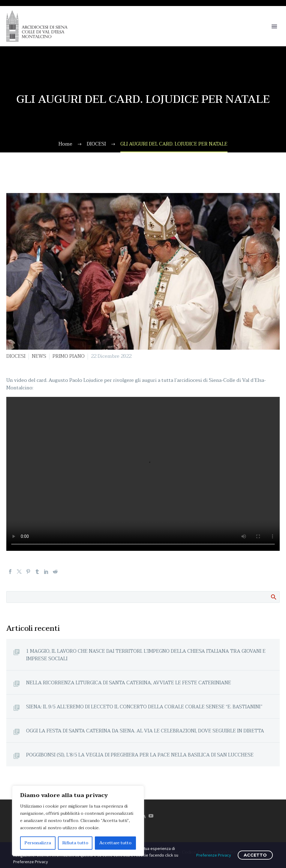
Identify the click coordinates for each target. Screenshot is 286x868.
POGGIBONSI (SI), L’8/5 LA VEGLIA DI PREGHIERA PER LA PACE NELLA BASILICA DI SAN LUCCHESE (140, 755)
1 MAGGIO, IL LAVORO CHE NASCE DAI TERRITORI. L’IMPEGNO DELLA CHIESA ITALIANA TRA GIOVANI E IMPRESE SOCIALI (146, 655)
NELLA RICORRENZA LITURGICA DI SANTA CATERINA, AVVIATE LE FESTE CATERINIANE (129, 683)
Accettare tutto (115, 843)
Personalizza (38, 843)
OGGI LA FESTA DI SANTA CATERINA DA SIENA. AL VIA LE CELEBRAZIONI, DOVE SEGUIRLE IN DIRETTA (145, 731)
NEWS (39, 356)
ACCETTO (255, 855)
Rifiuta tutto (75, 843)
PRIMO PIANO (69, 356)
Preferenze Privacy (214, 855)
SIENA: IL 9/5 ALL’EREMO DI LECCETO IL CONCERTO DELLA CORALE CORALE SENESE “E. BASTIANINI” (144, 707)
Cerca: (273, 597)
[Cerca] (143, 597)
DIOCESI (16, 356)
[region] (78, 821)
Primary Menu (274, 26)
